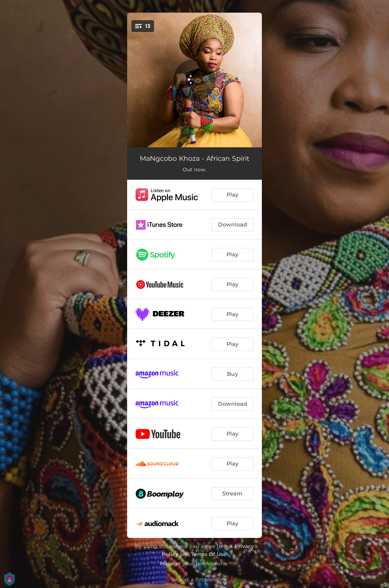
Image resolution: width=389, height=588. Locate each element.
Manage (170, 563)
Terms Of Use (209, 554)
